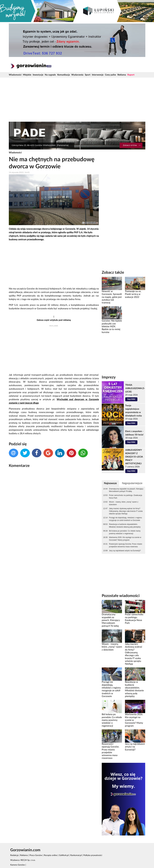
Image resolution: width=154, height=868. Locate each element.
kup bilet (131, 399)
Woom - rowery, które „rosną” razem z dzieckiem (124, 503)
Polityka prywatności (93, 855)
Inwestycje (38, 75)
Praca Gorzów (36, 855)
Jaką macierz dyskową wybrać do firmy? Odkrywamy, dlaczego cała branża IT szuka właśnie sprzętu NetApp (126, 511)
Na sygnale (50, 75)
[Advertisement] (77, 100)
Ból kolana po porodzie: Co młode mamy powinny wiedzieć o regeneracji (125, 532)
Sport (88, 75)
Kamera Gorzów (18, 865)
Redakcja (14, 855)
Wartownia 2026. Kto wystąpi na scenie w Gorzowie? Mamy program (125, 539)
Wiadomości (15, 75)
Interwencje (98, 75)
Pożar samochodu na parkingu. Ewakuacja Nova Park (126, 497)
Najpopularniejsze (132, 483)
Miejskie (27, 75)
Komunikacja (64, 75)
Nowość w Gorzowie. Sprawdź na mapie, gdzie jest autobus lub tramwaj (112, 297)
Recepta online (51, 855)
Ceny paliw (110, 75)
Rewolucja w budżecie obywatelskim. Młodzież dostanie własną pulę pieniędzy (125, 526)
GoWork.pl (64, 855)
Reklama (122, 75)
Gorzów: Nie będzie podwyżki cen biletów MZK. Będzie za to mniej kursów (112, 326)
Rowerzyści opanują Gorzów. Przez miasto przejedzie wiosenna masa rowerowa (126, 545)
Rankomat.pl (76, 855)
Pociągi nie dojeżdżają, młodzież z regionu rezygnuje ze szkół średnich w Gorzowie (126, 519)
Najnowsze (110, 483)
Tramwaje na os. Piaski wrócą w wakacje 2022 (133, 294)
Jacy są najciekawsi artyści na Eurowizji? (125, 551)
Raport (131, 75)
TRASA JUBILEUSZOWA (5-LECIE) (135, 388)
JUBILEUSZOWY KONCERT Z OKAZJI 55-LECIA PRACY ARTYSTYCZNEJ (134, 457)
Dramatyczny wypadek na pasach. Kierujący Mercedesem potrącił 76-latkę (126, 490)
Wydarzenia (77, 75)
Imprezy (109, 377)
